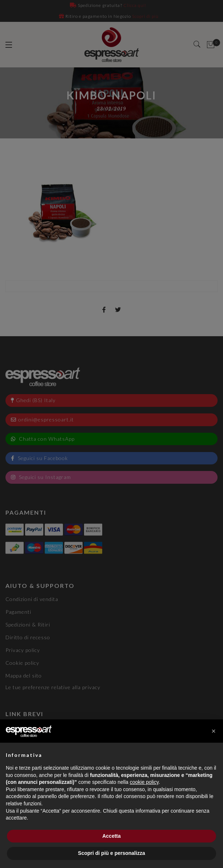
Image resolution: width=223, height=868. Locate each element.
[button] (214, 731)
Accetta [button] (111, 836)
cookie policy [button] (144, 782)
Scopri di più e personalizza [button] (111, 853)
